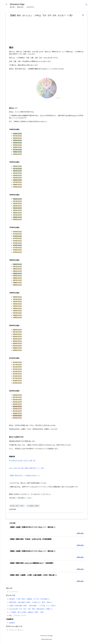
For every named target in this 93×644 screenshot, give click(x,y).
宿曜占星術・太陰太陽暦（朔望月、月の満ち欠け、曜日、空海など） (31, 602)
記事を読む (80, 533)
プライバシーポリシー (16, 630)
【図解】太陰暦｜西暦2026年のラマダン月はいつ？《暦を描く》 (33, 551)
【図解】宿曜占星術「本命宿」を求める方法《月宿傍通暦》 (31, 539)
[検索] (86, 5)
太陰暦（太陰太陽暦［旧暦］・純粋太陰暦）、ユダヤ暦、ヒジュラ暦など (33, 606)
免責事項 (12, 623)
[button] (83, 15)
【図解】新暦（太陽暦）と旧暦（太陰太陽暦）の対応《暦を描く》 (33, 575)
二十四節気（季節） (33, 506)
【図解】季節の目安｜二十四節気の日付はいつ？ (25, 476)
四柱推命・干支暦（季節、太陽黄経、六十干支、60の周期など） (30, 599)
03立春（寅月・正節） (17, 506)
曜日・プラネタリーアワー (18, 616)
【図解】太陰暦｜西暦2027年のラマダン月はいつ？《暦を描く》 (33, 527)
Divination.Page (17, 4)
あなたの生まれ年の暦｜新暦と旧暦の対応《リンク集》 (27, 468)
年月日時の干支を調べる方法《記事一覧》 (23, 461)
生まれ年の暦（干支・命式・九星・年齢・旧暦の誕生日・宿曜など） (31, 609)
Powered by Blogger (47, 636)
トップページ (13, 592)
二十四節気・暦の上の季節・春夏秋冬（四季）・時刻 (26, 612)
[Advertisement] (47, 32)
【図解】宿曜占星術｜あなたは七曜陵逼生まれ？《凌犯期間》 (32, 563)
